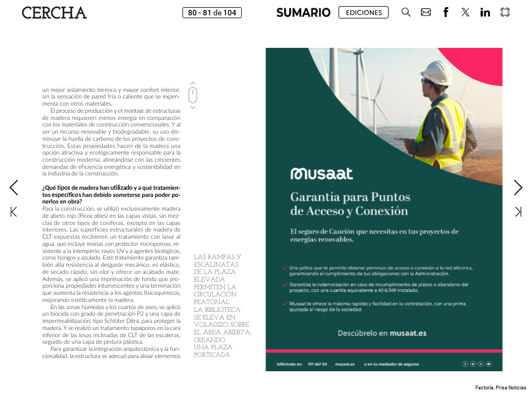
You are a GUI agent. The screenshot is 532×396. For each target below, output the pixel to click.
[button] (406, 12)
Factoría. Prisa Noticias (501, 388)
